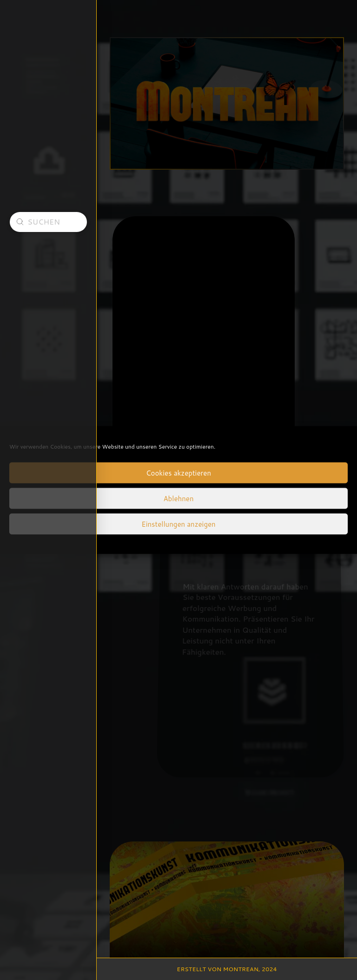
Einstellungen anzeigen (178, 524)
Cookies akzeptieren (178, 473)
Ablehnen (178, 498)
